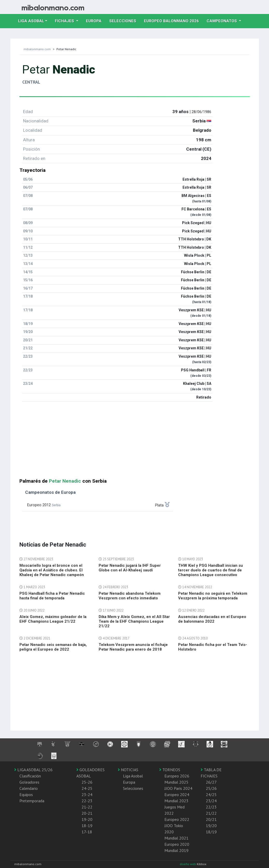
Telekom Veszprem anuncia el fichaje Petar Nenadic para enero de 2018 (133, 647)
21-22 (87, 807)
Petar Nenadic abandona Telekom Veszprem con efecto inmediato (130, 596)
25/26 (211, 788)
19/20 (211, 826)
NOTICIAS (128, 770)
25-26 (87, 782)
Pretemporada (32, 801)
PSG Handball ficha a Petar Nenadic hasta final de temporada (52, 596)
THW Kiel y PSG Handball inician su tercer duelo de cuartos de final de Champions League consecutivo (210, 570)
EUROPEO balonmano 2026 (173, 20)
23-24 (87, 795)
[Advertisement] (135, 442)
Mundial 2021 (176, 838)
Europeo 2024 (177, 795)
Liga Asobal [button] (31, 21)
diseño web (188, 864)
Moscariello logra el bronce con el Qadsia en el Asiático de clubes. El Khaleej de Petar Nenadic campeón (52, 570)
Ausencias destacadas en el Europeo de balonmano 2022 (212, 619)
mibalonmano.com (37, 49)
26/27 (211, 782)
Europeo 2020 (177, 844)
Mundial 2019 (176, 850)
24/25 (211, 795)
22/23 (211, 807)
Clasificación (30, 776)
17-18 (87, 832)
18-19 (87, 826)
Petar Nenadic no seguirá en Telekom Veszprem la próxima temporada (213, 596)
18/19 (211, 832)
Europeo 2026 (177, 776)
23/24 (211, 801)
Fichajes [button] (65, 21)
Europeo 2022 (177, 819)
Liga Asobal (133, 776)
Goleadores (29, 782)
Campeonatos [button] (222, 21)
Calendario (29, 788)
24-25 (87, 788)
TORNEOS (170, 770)
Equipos (26, 795)
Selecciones (125, 20)
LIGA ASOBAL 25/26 (33, 770)
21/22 (211, 813)
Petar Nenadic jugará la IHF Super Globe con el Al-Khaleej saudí (130, 568)
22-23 (87, 801)
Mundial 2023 (176, 801)
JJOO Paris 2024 (178, 788)
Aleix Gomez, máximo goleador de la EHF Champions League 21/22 (53, 619)
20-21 (87, 813)
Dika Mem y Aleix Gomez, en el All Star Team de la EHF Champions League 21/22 (134, 621)
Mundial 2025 (176, 782)
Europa (96, 20)
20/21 (211, 819)
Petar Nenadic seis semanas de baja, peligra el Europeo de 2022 (53, 647)
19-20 (87, 819)
